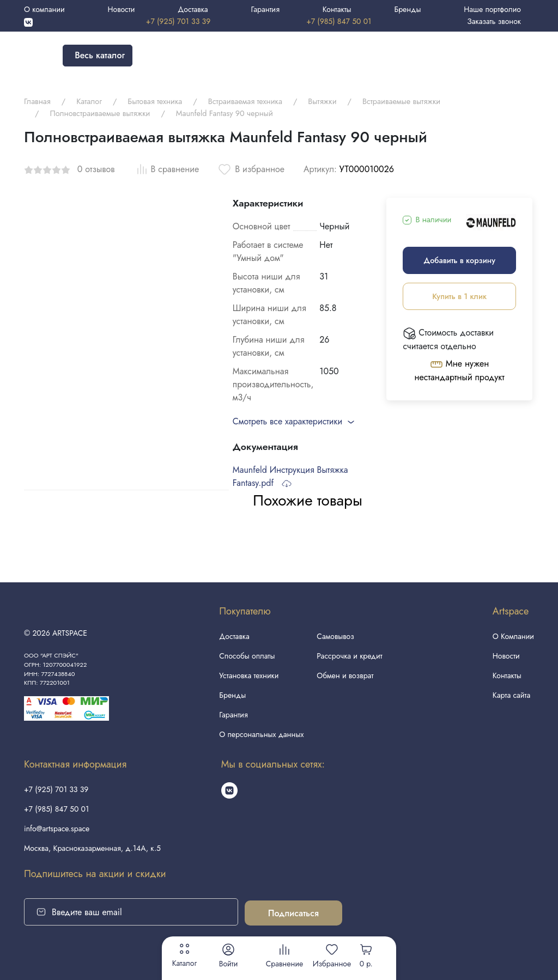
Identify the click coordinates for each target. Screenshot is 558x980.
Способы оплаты (247, 656)
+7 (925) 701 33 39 (178, 21)
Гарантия (265, 9)
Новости (121, 9)
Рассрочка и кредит (349, 656)
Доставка (193, 9)
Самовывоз (335, 636)
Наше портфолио (492, 9)
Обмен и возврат (345, 675)
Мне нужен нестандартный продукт (460, 370)
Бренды (407, 9)
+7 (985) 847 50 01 (339, 21)
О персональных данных (261, 734)
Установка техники (249, 675)
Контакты (337, 9)
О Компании (513, 636)
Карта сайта (511, 695)
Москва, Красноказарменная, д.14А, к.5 (92, 848)
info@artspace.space (57, 829)
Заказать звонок (494, 21)
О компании (44, 9)
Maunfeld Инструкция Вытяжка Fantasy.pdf (290, 476)
